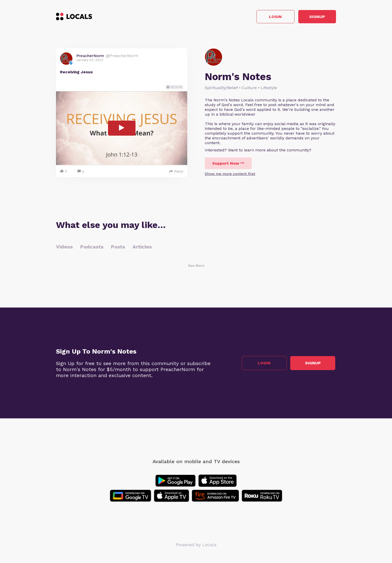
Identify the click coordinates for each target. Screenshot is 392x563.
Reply (176, 172)
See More (196, 266)
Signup (314, 17)
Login (265, 17)
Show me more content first (230, 174)
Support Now (228, 164)
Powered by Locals (196, 545)
